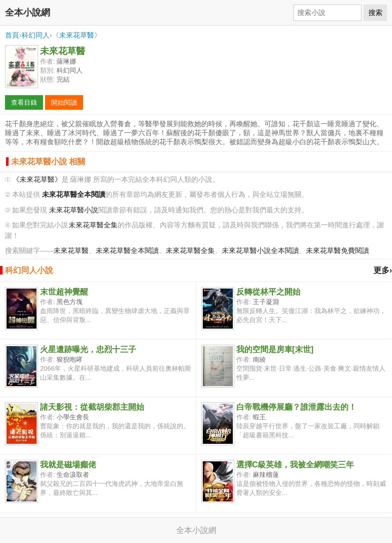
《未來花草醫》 (37, 180)
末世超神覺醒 (64, 292)
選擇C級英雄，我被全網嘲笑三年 (295, 465)
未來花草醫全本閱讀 (127, 251)
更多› (383, 270)
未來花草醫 (77, 35)
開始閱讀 (64, 102)
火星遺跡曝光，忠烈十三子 (88, 349)
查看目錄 (24, 102)
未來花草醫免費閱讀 (337, 251)
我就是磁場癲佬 (68, 465)
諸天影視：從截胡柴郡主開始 (92, 407)
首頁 (12, 35)
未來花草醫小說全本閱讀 (260, 251)
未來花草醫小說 (74, 210)
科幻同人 (36, 35)
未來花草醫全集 (93, 225)
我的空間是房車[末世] (275, 349)
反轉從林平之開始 (268, 292)
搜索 (375, 13)
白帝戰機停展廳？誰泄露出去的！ (296, 407)
